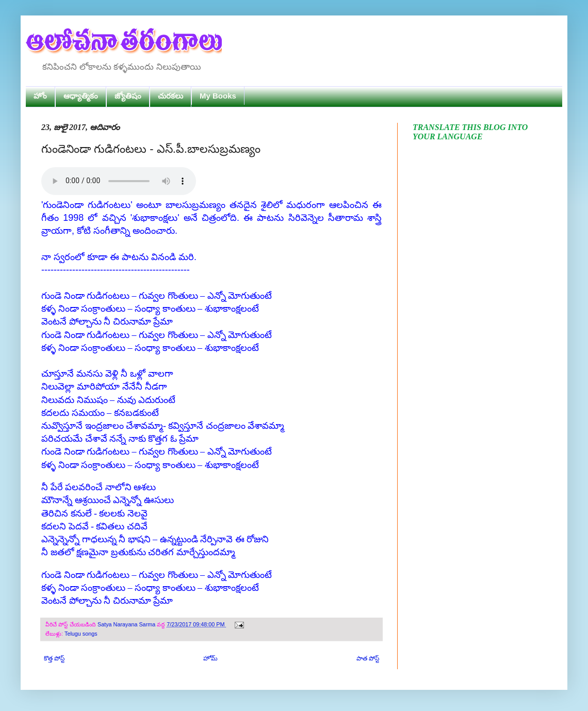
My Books (218, 96)
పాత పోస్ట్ (368, 658)
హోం (40, 96)
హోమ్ (210, 658)
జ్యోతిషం (128, 96)
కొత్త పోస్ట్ (54, 658)
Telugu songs (81, 634)
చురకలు (170, 96)
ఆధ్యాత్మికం (81, 96)
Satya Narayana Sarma (127, 624)
